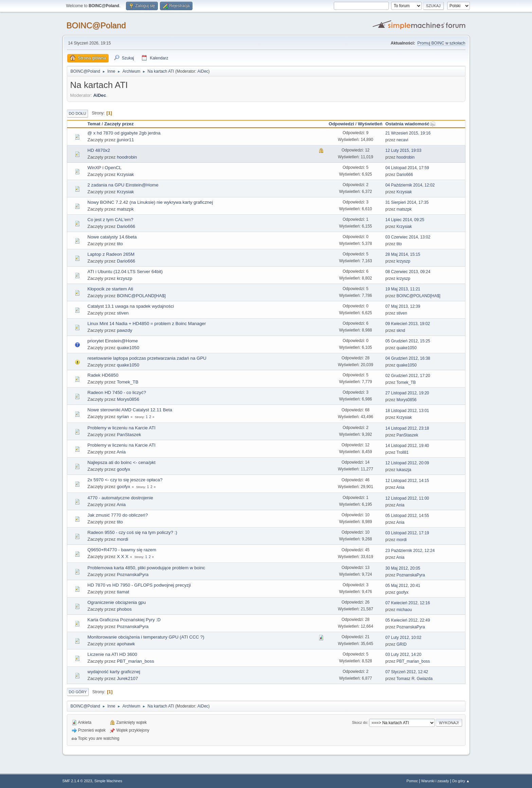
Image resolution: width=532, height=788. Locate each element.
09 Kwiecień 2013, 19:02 (408, 324)
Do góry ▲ (461, 781)
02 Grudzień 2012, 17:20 (408, 376)
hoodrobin (127, 157)
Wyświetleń (370, 124)
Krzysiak (125, 174)
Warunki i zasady (435, 781)
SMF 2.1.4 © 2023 (77, 781)
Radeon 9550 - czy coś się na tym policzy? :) (132, 532)
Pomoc (412, 781)
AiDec (203, 71)
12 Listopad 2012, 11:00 (407, 498)
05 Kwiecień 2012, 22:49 (408, 620)
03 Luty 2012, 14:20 (403, 655)
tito (120, 244)
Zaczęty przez (119, 124)
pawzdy (124, 330)
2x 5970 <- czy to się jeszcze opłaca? (125, 480)
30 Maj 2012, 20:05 (403, 568)
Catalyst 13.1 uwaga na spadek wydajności (131, 306)
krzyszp (403, 261)
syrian (123, 417)
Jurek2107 (127, 678)
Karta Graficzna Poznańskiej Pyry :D (124, 620)
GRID (402, 644)
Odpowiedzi (341, 124)
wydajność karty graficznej (114, 672)
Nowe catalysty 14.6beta (112, 237)
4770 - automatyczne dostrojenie (120, 498)
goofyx (123, 469)
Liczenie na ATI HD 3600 (112, 654)
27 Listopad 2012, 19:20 (407, 393)
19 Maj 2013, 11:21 (403, 289)
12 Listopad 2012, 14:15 (407, 481)
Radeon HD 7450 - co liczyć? (117, 392)
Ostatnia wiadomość (410, 124)
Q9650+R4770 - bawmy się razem (122, 550)
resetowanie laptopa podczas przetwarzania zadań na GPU (147, 358)
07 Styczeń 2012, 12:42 (407, 672)
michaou (404, 610)
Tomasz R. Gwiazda (415, 679)
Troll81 (403, 452)
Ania (121, 452)
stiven (123, 313)
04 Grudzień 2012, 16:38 (408, 358)
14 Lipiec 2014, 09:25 (405, 220)
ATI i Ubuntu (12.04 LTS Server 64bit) (125, 272)
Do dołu (78, 113)
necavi (402, 140)
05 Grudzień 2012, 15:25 (408, 341)
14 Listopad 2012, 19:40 (407, 446)
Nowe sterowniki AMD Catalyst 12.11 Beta (130, 410)
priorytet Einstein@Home (113, 341)
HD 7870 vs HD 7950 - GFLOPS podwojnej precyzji (139, 585)
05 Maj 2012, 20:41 (403, 586)
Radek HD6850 (103, 375)
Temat (94, 124)
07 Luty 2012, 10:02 (403, 638)
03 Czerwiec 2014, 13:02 (408, 237)
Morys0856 (128, 399)
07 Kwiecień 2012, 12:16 (408, 603)
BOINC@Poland (96, 25)
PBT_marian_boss (135, 661)
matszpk (125, 209)
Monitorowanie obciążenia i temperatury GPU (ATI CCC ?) (146, 637)
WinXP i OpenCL (105, 168)
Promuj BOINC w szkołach (441, 43)
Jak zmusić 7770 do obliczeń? (118, 515)
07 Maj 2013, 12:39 (403, 306)
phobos (124, 609)
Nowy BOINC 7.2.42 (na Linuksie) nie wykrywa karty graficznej (150, 202)
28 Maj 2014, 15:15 (403, 254)
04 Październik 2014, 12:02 (410, 185)
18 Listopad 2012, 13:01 (407, 411)
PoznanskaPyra (133, 575)
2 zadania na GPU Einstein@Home (123, 185)
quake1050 (128, 348)
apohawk (126, 644)
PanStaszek (129, 435)
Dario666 (405, 175)
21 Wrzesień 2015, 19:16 (408, 133)
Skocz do (360, 722)
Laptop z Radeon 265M (111, 254)
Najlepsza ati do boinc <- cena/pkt (122, 462)
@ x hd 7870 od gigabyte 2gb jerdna (124, 133)
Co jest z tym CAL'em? (111, 220)
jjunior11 (125, 140)
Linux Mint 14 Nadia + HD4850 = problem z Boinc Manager (147, 324)
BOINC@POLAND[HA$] (141, 296)
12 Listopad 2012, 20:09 (407, 463)
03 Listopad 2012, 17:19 (407, 533)
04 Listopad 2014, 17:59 (407, 168)
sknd (401, 330)
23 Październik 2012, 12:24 (410, 551)
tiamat (123, 592)
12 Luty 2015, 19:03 (403, 150)
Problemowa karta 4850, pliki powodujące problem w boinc (146, 568)
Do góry (78, 692)
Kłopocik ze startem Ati (111, 289)
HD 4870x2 (99, 150)
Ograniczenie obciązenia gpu (117, 602)
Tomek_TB (128, 382)
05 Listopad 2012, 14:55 (407, 516)
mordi (122, 539)
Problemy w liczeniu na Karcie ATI (122, 428)
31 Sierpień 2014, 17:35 (407, 202)
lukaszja (404, 470)
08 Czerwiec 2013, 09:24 (408, 272)
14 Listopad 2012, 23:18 (407, 428)
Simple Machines (108, 781)
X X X (123, 557)
